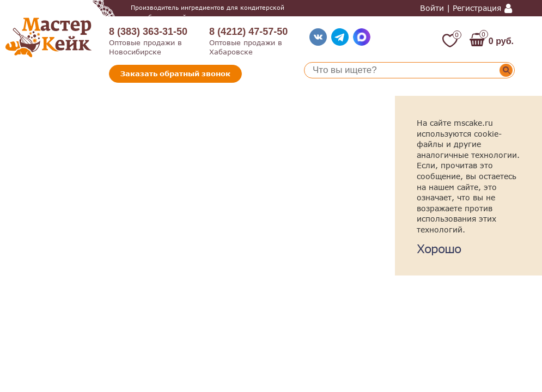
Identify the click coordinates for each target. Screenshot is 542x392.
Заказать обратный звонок (175, 73)
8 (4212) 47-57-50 (248, 32)
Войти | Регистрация (461, 8)
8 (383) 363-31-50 (148, 32)
